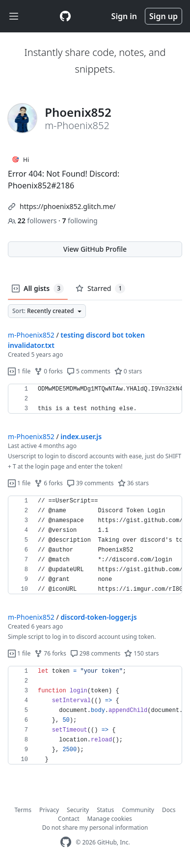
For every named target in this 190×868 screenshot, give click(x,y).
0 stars (128, 371)
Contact (68, 819)
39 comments (90, 483)
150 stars (141, 653)
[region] (95, 399)
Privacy (49, 810)
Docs (169, 810)
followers (33, 221)
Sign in (124, 16)
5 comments (89, 371)
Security (78, 810)
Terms (23, 810)
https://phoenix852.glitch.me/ (68, 206)
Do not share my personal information (95, 828)
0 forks (49, 371)
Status (105, 810)
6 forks (49, 483)
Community (138, 810)
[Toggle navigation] (14, 16)
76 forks (50, 653)
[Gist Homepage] (65, 16)
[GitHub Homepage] (66, 842)
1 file (19, 371)
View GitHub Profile (95, 249)
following (80, 221)
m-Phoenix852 (31, 335)
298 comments (95, 653)
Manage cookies (110, 819)
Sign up (163, 16)
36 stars (133, 483)
